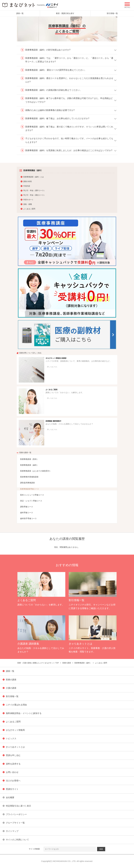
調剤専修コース (27, 507)
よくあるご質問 (29, 209)
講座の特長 (28, 181)
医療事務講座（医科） (29, 459)
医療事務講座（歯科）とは (33, 177)
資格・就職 (28, 204)
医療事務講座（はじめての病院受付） (36, 471)
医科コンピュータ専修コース (32, 495)
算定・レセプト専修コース (31, 501)
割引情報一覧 (112, 13)
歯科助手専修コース (28, 518)
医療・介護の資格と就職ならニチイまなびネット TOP (38, 663)
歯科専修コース (27, 513)
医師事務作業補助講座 (29, 477)
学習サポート (28, 200)
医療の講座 (67, 663)
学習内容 (27, 186)
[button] (127, 5)
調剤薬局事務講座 (27, 483)
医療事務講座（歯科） (29, 465)
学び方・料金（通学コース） (34, 190)
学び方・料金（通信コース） (34, 195)
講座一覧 (20, 13)
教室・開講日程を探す (65, 13)
